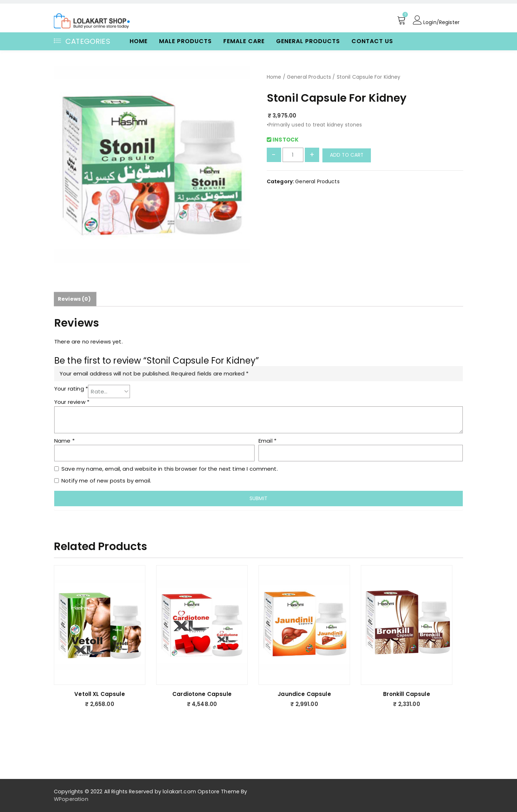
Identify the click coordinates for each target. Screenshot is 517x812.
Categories (82, 41)
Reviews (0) (75, 299)
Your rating (71, 388)
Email (267, 440)
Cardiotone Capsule (202, 694)
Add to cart (347, 155)
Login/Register (435, 20)
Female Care (244, 41)
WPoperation (71, 799)
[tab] (75, 299)
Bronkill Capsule (406, 694)
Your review (72, 402)
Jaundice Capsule (304, 694)
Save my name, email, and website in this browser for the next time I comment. (170, 468)
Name (64, 440)
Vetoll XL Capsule (100, 694)
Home (139, 41)
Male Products (185, 41)
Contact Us (372, 41)
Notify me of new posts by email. (106, 480)
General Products (308, 41)
